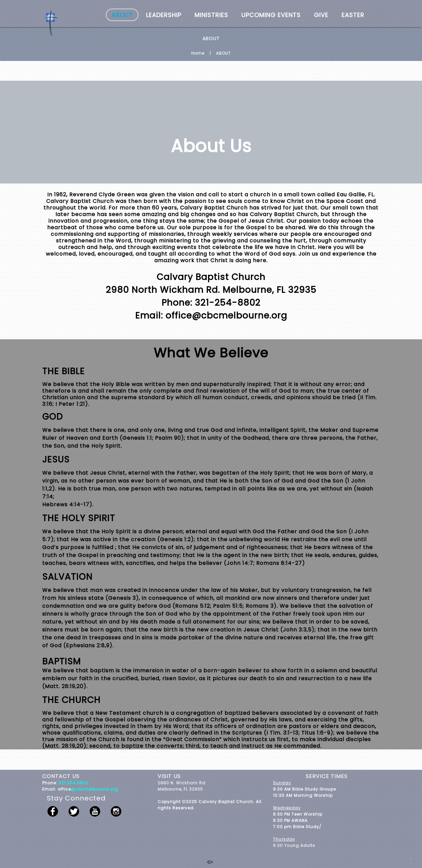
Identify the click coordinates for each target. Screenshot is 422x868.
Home (198, 53)
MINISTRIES (211, 15)
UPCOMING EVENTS (271, 15)
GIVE (321, 15)
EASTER (353, 15)
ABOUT (122, 15)
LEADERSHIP (164, 15)
